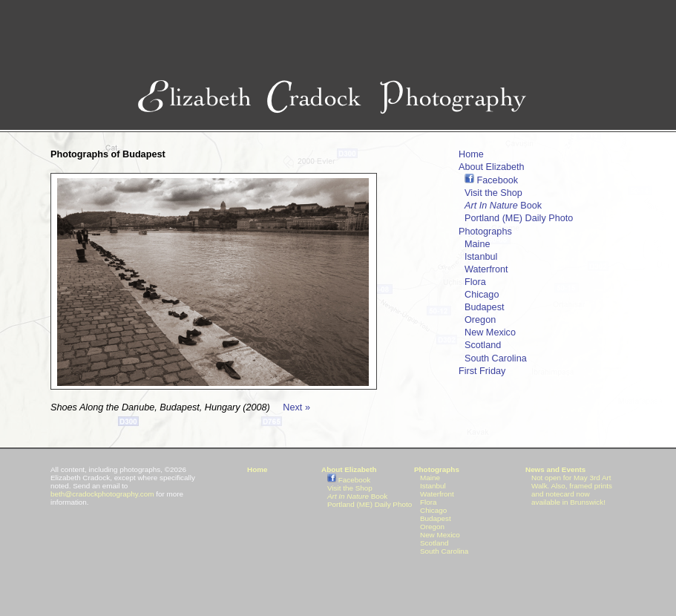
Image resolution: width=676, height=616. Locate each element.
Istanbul (481, 257)
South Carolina (496, 358)
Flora (475, 282)
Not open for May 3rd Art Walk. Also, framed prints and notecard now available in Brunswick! (572, 490)
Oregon (480, 320)
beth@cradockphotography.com (102, 494)
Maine (477, 244)
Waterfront (486, 269)
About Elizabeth (492, 167)
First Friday (482, 371)
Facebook (491, 180)
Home (471, 154)
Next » (296, 407)
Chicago (482, 295)
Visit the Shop (493, 193)
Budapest (484, 307)
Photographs (485, 232)
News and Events (555, 469)
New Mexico (490, 332)
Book (503, 206)
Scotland (483, 345)
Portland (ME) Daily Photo (519, 218)
